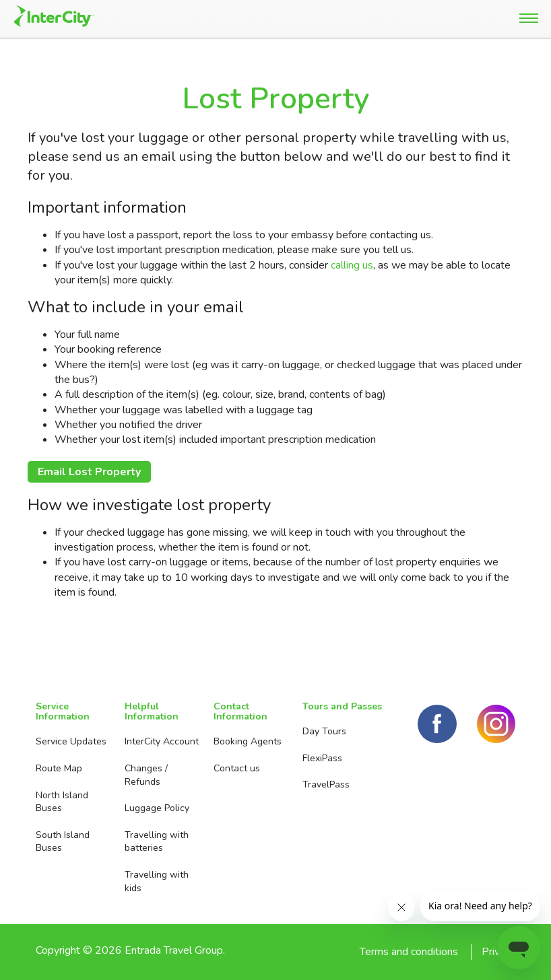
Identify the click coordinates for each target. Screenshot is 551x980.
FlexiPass (322, 758)
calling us (352, 265)
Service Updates (71, 741)
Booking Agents (248, 741)
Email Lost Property (89, 472)
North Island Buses (62, 802)
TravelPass (326, 784)
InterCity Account (162, 741)
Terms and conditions (409, 952)
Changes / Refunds (146, 775)
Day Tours (324, 731)
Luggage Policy (157, 808)
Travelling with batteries (157, 842)
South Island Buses (63, 842)
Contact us (237, 768)
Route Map (59, 768)
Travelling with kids (157, 881)
